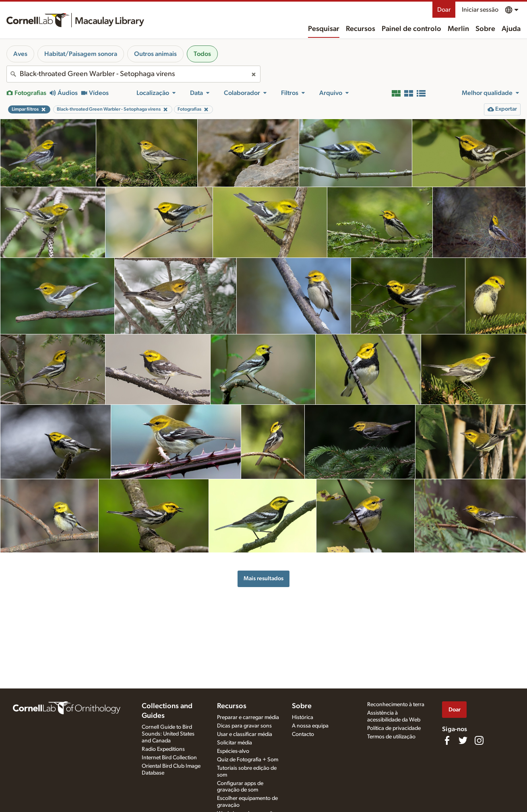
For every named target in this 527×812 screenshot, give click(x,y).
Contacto (303, 734)
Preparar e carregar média (248, 717)
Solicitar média (235, 743)
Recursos (361, 29)
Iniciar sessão (480, 10)
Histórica (303, 717)
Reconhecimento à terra (396, 705)
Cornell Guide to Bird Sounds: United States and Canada (168, 734)
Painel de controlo (411, 29)
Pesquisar (324, 29)
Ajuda (511, 29)
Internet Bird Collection (169, 758)
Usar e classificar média (245, 734)
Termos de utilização (391, 737)
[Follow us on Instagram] (479, 740)
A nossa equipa (310, 726)
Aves (20, 54)
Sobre (485, 29)
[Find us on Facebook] (447, 740)
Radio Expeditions (163, 749)
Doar (444, 10)
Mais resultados (263, 578)
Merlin (458, 29)
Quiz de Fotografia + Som (248, 760)
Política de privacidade (394, 728)
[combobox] (133, 74)
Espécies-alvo (233, 751)
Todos (202, 54)
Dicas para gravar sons (244, 726)
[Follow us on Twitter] (463, 740)
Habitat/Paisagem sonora (81, 54)
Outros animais (155, 54)
